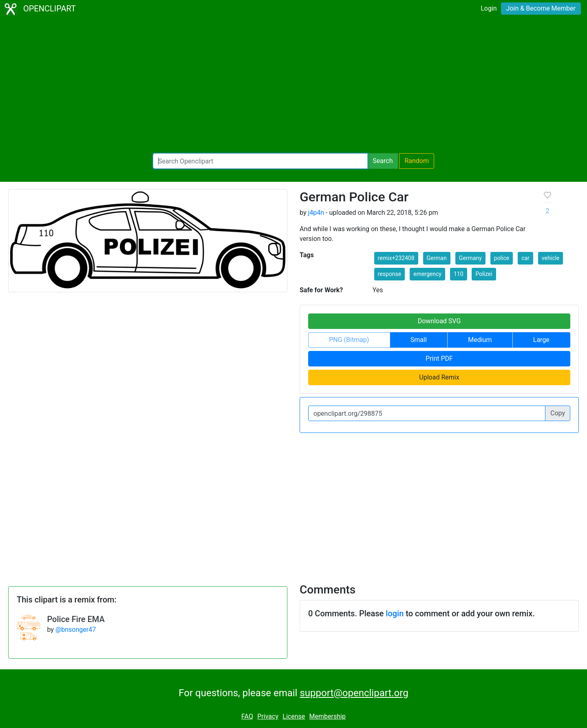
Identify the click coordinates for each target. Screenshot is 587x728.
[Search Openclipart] (260, 161)
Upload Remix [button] (439, 377)
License (294, 716)
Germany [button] (470, 258)
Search (383, 161)
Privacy (268, 716)
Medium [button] (480, 340)
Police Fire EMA (76, 619)
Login (489, 8)
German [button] (437, 258)
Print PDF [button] (439, 358)
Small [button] (419, 340)
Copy (558, 413)
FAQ (247, 716)
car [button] (525, 258)
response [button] (390, 274)
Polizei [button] (484, 274)
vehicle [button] (551, 258)
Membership (328, 716)
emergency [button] (427, 274)
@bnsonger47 (76, 630)
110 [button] (459, 274)
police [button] (502, 258)
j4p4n (316, 213)
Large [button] (541, 340)
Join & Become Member (541, 8)
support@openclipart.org (354, 693)
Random (417, 161)
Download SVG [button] (439, 321)
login (395, 613)
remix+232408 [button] (396, 258)
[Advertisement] (293, 86)
